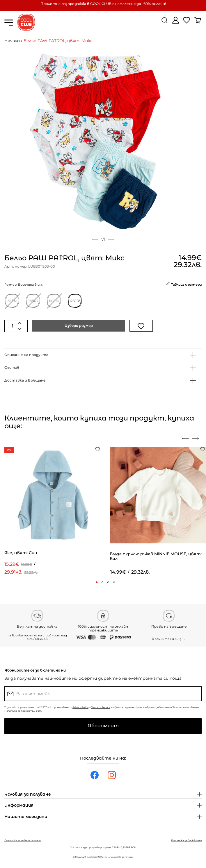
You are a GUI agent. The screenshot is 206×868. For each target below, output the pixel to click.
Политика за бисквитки (186, 840)
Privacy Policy (80, 707)
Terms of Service (101, 707)
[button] (97, 582)
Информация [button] (19, 806)
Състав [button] (12, 367)
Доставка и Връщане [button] (25, 380)
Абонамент (103, 726)
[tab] (103, 355)
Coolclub (92, 857)
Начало (12, 41)
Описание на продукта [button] (26, 355)
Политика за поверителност (23, 711)
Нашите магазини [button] (26, 817)
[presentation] (185, 439)
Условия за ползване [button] (28, 794)
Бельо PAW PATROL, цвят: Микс (58, 41)
